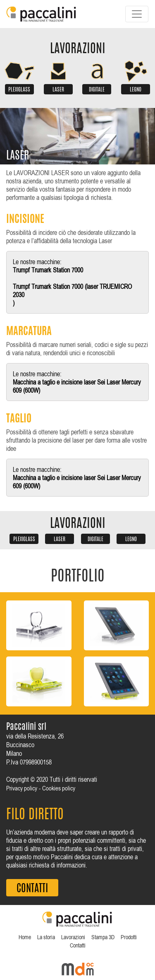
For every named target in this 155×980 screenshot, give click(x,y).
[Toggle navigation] (137, 14)
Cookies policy (59, 788)
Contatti (78, 945)
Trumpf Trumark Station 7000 (48, 270)
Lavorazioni (73, 937)
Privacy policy (22, 788)
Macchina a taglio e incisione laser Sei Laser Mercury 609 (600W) (77, 386)
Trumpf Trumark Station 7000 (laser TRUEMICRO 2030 (72, 291)
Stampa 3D (103, 937)
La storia (46, 937)
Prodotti (129, 937)
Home (25, 937)
